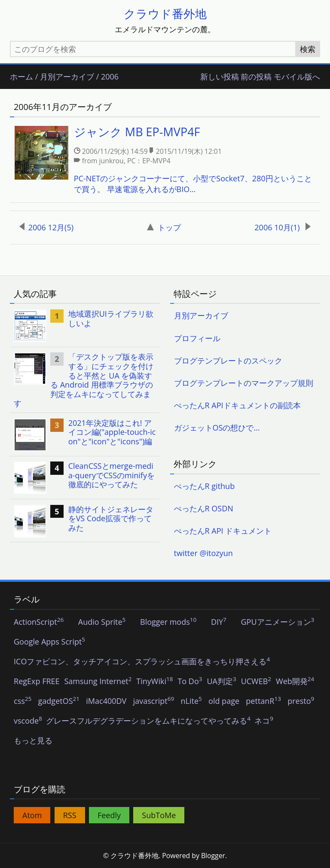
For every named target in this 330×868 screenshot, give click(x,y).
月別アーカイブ (67, 77)
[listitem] (165, 160)
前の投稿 (256, 77)
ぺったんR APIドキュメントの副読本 (237, 405)
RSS (70, 815)
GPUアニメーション (277, 622)
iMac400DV (106, 701)
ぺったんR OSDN (204, 508)
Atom (32, 815)
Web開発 (295, 682)
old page (224, 701)
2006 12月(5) (46, 227)
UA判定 (221, 682)
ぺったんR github (205, 486)
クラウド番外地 (165, 14)
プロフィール (197, 338)
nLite (191, 701)
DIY (219, 622)
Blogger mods (168, 622)
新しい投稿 (220, 77)
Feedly (109, 815)
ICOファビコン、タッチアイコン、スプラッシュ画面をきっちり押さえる (142, 662)
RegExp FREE (37, 682)
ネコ (264, 721)
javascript (154, 701)
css (23, 701)
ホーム (21, 77)
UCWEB (256, 682)
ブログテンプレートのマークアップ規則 (244, 383)
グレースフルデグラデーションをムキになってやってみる (148, 721)
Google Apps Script (49, 642)
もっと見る (33, 741)
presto (301, 701)
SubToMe (159, 815)
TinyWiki (154, 682)
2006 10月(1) (283, 227)
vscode (28, 721)
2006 (110, 77)
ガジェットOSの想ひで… (217, 428)
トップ (164, 227)
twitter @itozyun (203, 553)
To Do (190, 682)
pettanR (263, 701)
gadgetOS (59, 701)
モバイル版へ (297, 77)
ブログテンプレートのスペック (228, 361)
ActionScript (39, 622)
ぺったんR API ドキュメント (223, 531)
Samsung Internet (98, 682)
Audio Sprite (102, 622)
